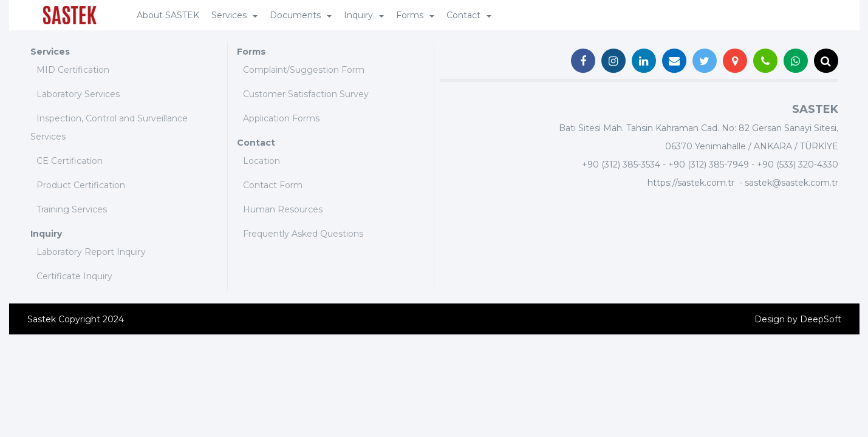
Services (50, 52)
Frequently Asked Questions (303, 234)
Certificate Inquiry (74, 276)
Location (261, 161)
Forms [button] (415, 15)
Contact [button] (469, 15)
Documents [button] (301, 15)
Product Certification (81, 185)
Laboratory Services (78, 94)
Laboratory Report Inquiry (91, 252)
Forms (251, 52)
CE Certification (70, 161)
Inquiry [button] (364, 15)
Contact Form (273, 185)
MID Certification (73, 70)
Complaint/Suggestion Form (304, 70)
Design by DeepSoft (798, 319)
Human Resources (283, 209)
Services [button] (234, 15)
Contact (256, 143)
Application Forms (281, 118)
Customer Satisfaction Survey (306, 94)
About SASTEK (168, 15)
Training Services (72, 209)
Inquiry (46, 234)
